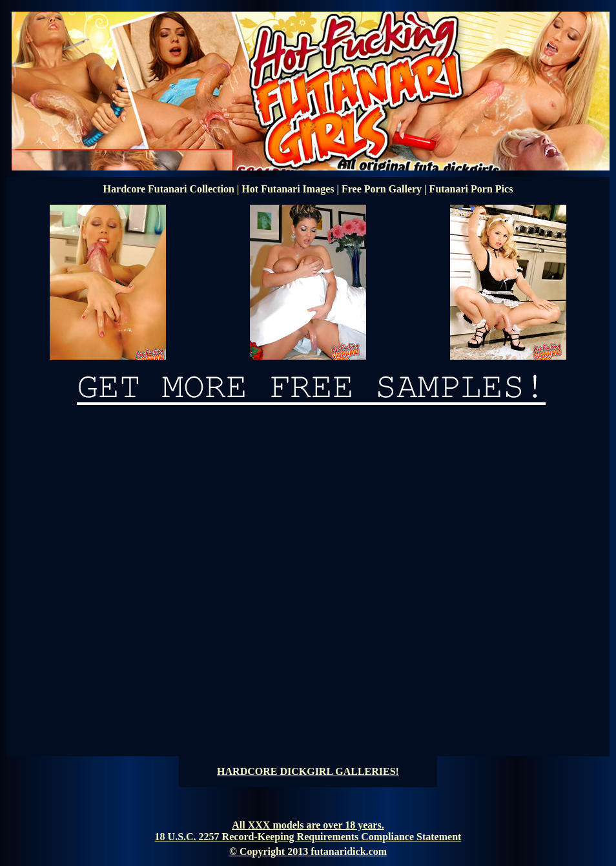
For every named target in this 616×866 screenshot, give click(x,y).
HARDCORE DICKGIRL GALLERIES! (308, 771)
